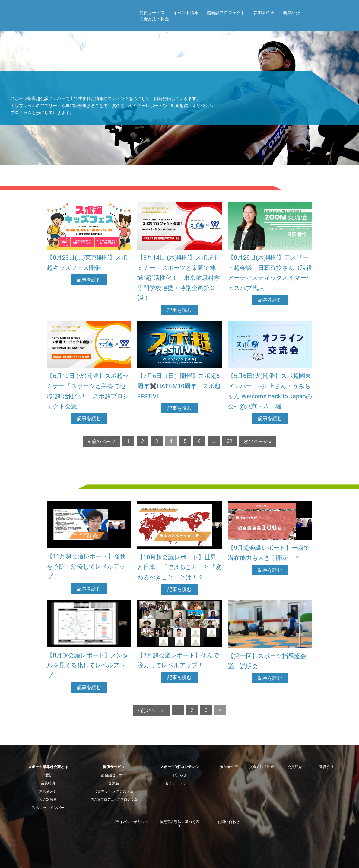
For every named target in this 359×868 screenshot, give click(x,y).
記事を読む (89, 280)
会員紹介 (291, 13)
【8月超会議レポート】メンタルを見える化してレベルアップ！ (88, 665)
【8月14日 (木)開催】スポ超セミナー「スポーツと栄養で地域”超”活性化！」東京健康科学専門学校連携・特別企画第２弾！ (179, 278)
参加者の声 (264, 13)
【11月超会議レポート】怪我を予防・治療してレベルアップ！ (86, 566)
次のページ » (258, 441)
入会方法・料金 (154, 19)
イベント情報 (186, 13)
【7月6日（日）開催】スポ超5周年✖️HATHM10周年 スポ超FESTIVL (179, 386)
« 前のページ (102, 441)
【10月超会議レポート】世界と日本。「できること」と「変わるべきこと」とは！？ (179, 567)
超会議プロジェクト (226, 13)
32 (230, 441)
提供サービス (152, 13)
